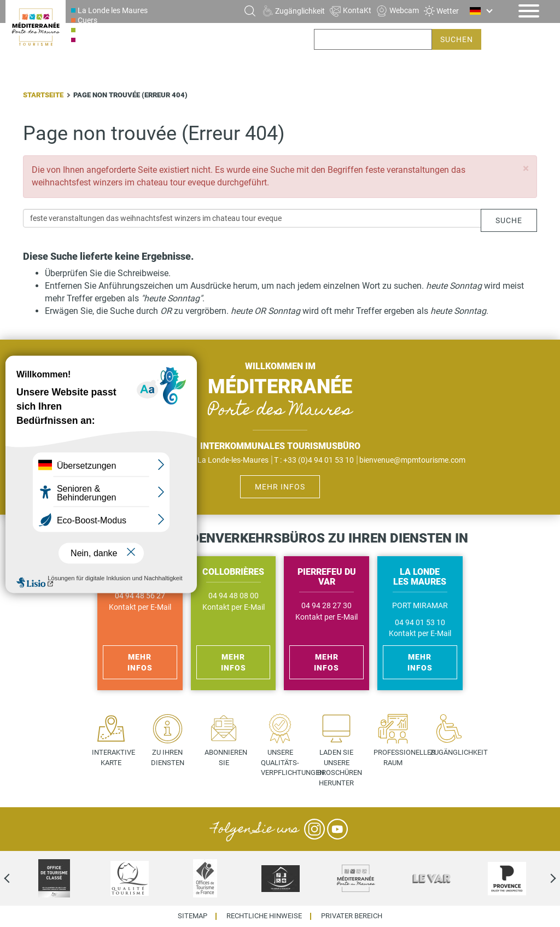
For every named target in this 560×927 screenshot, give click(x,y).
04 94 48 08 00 (234, 596)
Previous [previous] (16, 878)
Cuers (87, 20)
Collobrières (98, 30)
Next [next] (544, 878)
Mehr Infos (280, 487)
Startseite (43, 95)
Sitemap (192, 916)
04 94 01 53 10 (420, 623)
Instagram (314, 829)
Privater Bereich (352, 916)
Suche (509, 220)
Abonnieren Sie (226, 757)
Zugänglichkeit (453, 752)
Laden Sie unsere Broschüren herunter (340, 768)
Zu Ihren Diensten (168, 757)
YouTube (337, 829)
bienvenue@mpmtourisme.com (412, 460)
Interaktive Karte (113, 757)
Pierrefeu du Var (105, 40)
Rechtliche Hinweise (264, 916)
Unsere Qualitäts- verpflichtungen (284, 762)
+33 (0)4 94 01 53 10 (319, 460)
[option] (54, 878)
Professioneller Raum (397, 757)
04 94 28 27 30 (326, 606)
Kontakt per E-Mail (140, 607)
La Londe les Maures (113, 10)
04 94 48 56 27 (140, 596)
